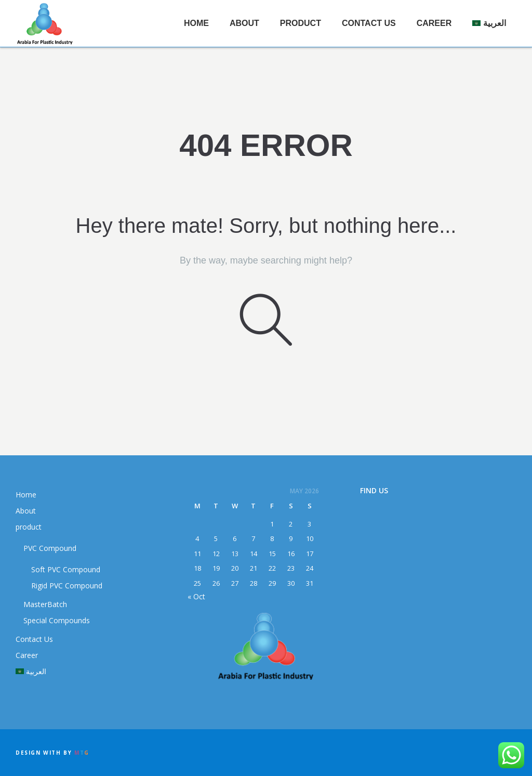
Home (196, 23)
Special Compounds (57, 620)
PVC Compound (50, 548)
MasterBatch (45, 604)
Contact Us (369, 23)
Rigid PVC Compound (67, 586)
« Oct (196, 596)
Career (434, 23)
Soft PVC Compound (66, 569)
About (244, 23)
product (301, 23)
